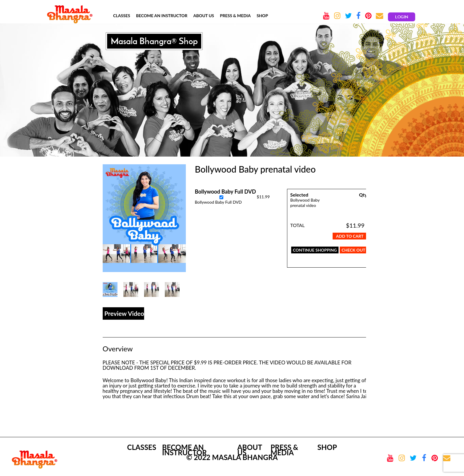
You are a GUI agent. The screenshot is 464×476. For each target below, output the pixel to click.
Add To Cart (350, 236)
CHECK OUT (353, 250)
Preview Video (124, 313)
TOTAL (298, 225)
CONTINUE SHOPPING (315, 250)
